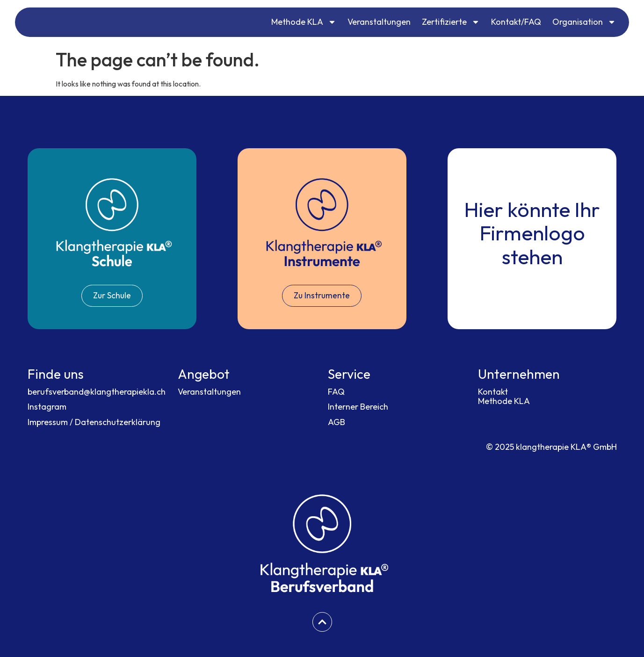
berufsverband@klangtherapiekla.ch (97, 392)
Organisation (584, 22)
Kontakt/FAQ (516, 22)
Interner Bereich (358, 407)
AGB (336, 422)
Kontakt (493, 392)
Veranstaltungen (379, 22)
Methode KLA (304, 22)
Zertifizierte (451, 22)
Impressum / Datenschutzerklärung (94, 422)
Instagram (47, 407)
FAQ (336, 392)
